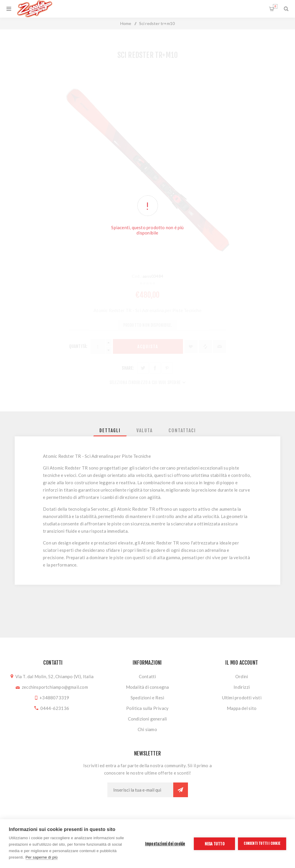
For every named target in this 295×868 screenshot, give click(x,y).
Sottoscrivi (181, 790)
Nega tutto (215, 844)
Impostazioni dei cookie (165, 844)
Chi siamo (147, 729)
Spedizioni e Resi (147, 698)
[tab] (110, 430)
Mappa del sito (242, 708)
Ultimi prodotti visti (242, 698)
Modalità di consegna (147, 687)
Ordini (242, 676)
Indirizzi (242, 687)
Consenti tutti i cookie (262, 843)
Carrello (275, 6)
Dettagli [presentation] (110, 430)
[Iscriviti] (140, 790)
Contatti (147, 676)
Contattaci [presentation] (182, 430)
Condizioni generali (147, 719)
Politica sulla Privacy (147, 708)
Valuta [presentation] (145, 430)
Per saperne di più (42, 857)
